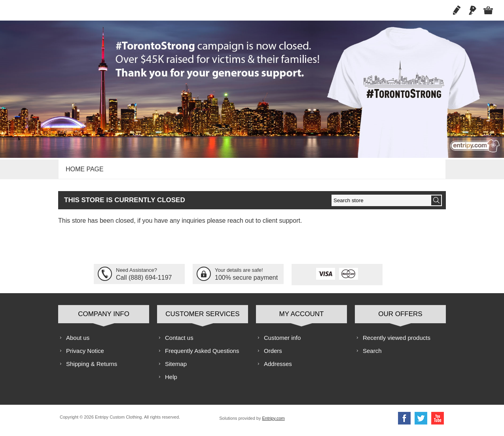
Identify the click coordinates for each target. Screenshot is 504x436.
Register (457, 10)
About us (78, 342)
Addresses (278, 368)
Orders (273, 355)
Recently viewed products (397, 342)
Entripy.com (273, 423)
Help (171, 381)
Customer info (282, 342)
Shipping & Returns (92, 368)
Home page (83, 171)
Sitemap (176, 368)
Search (372, 355)
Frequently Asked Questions (202, 355)
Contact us (179, 342)
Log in (472, 10)
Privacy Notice (85, 355)
